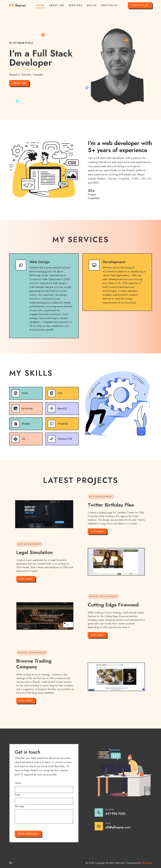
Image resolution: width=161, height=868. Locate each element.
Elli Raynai (147, 863)
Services (75, 5)
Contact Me (140, 5)
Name (18, 783)
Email (17, 795)
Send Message (28, 834)
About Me (57, 5)
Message (20, 806)
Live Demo (97, 531)
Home (40, 5)
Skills (92, 5)
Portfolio (109, 5)
